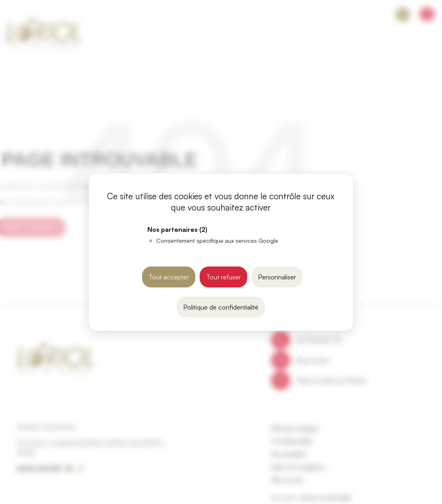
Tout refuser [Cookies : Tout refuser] (223, 277)
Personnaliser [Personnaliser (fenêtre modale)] (277, 277)
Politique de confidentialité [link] (221, 307)
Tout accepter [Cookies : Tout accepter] (169, 277)
